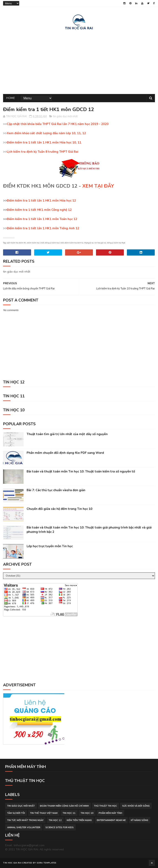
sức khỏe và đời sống (136, 806)
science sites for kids (60, 827)
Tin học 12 (55, 820)
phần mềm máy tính (110, 813)
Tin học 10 (87, 813)
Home (11, 98)
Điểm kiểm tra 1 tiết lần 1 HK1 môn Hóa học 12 (41, 201)
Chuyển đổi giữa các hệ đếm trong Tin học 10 (59, 509)
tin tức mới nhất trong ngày (25, 820)
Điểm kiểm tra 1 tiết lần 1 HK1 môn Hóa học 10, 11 (44, 142)
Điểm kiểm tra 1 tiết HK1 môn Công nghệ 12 (39, 210)
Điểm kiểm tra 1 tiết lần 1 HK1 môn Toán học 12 (42, 219)
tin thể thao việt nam (44, 813)
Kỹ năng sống (139, 820)
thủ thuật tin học (106, 806)
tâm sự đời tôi (16, 813)
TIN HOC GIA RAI (12, 863)
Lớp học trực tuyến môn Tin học (50, 546)
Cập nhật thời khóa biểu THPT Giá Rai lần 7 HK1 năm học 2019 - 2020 (58, 124)
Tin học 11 (69, 813)
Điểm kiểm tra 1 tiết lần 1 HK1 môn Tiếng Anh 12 (43, 228)
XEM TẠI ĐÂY (98, 186)
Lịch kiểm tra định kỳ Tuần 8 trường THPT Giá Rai (43, 152)
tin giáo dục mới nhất (65, 116)
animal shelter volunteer (24, 827)
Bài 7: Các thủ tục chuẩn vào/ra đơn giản (56, 490)
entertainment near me (111, 820)
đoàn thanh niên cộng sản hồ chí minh (64, 806)
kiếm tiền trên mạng (79, 820)
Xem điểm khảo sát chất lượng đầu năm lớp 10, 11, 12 (46, 133)
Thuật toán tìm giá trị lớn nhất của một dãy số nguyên (67, 434)
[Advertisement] (79, 61)
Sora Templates (47, 863)
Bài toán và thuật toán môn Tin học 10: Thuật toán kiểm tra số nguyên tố (81, 471)
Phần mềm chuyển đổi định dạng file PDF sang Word (65, 453)
